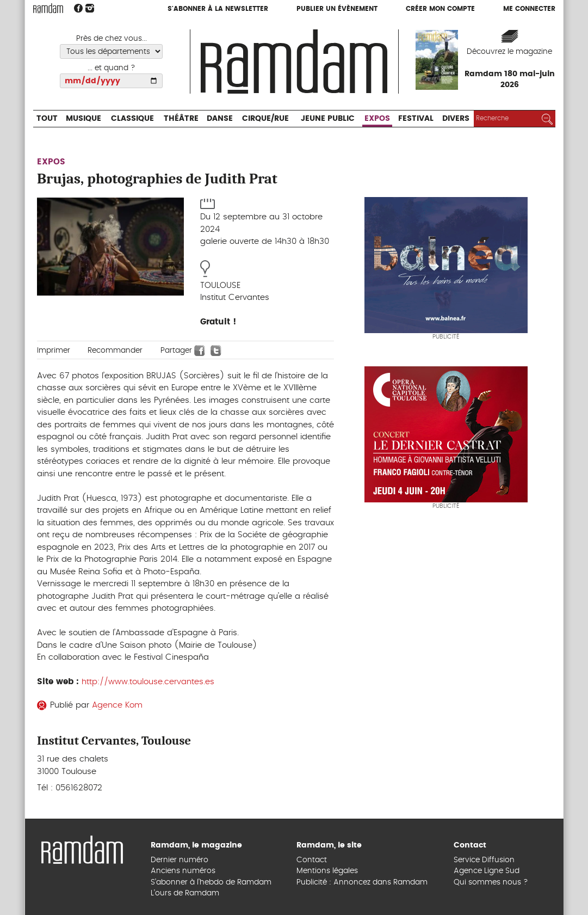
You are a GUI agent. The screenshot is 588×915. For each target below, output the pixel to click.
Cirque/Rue (265, 119)
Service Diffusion (484, 860)
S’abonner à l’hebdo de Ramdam (211, 882)
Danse (220, 119)
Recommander (115, 351)
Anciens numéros (183, 871)
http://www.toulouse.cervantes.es (148, 682)
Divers (456, 119)
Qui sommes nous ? (491, 882)
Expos (377, 119)
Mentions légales (327, 871)
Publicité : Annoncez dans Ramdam (362, 882)
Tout (47, 119)
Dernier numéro (180, 860)
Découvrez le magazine (509, 52)
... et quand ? (112, 68)
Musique (83, 119)
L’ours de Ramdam (185, 893)
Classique (132, 119)
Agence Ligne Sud (487, 871)
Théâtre (181, 119)
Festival (416, 119)
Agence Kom (117, 705)
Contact (312, 860)
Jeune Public (328, 119)
